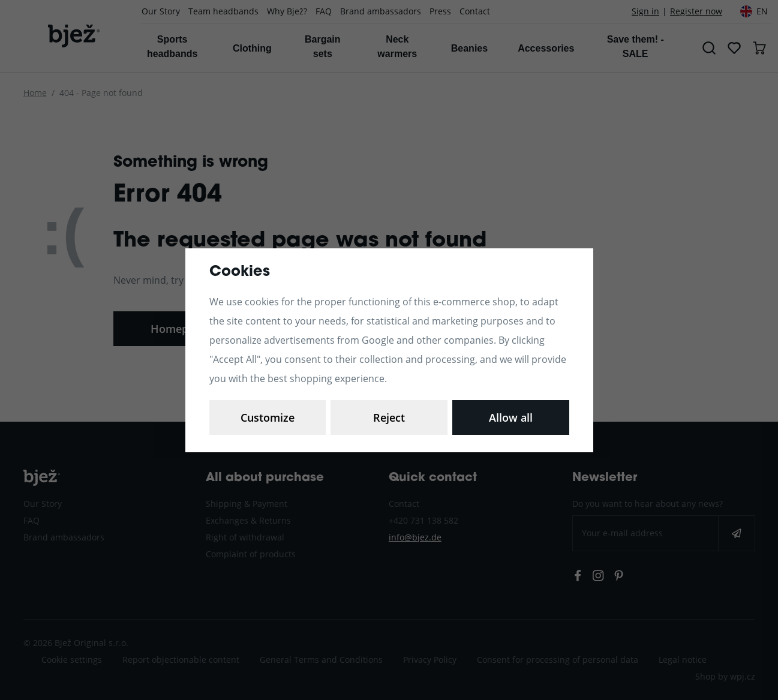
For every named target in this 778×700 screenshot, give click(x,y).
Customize (268, 417)
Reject (389, 417)
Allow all (511, 417)
